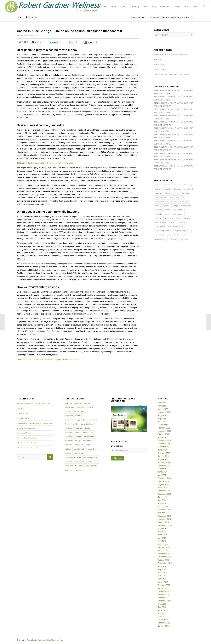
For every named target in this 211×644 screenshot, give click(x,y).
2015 (156, 141)
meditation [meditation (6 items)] (159, 214)
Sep (156, 119)
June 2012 (162, 572)
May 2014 (162, 500)
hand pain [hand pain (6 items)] (173, 202)
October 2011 (164, 598)
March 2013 (163, 544)
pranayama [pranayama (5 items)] (169, 218)
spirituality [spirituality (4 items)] (173, 222)
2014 (156, 147)
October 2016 (164, 481)
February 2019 (164, 453)
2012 (156, 160)
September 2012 (165, 563)
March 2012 (163, 582)
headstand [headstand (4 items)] (184, 202)
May (179, 128)
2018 (156, 122)
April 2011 (162, 617)
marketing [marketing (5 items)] (159, 210)
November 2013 (165, 519)
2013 (156, 153)
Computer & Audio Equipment (27, 438)
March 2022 (163, 409)
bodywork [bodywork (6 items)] (158, 189)
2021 (156, 103)
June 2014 (162, 497)
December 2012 (165, 554)
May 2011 (162, 613)
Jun (183, 103)
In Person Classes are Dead (26, 428)
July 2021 (162, 418)
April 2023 (162, 403)
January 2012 (164, 588)
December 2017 (165, 466)
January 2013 (164, 550)
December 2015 (165, 494)
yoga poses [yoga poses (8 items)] (173, 239)
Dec (169, 119)
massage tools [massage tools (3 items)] (179, 210)
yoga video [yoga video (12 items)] (184, 239)
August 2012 (163, 566)
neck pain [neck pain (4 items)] (158, 218)
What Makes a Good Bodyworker (28, 448)
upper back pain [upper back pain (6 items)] (173, 235)
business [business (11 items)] (177, 189)
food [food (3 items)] (172, 197)
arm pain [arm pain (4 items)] (168, 185)
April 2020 (162, 437)
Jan (161, 116)
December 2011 (165, 591)
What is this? (158, 60)
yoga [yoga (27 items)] (183, 235)
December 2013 (165, 516)
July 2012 (162, 569)
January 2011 (164, 626)
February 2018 (164, 462)
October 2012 (164, 560)
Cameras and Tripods (24, 433)
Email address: (117, 446)
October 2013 (164, 522)
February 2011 (164, 623)
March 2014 (163, 506)
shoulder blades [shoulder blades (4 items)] (161, 222)
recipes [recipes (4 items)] (178, 218)
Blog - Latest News (27, 17)
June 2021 (162, 422)
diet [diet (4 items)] (156, 197)
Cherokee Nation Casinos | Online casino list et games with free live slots (48, 360)
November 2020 (165, 431)
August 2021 (163, 415)
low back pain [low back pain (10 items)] (186, 206)
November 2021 (165, 412)
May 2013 (162, 538)
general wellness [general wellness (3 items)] (161, 202)
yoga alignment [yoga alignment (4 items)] (161, 239)
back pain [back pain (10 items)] (177, 185)
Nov (165, 106)
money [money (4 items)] (168, 214)
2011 (156, 166)
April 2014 (162, 503)
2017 (156, 128)
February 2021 (164, 428)
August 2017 (163, 469)
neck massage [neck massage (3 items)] (178, 214)
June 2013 (162, 535)
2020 (156, 109)
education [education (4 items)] (164, 197)
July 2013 (162, 532)
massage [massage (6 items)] (168, 210)
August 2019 (163, 447)
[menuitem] (102, 7)
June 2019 (162, 450)
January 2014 (164, 513)
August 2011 (163, 604)
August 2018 (163, 459)
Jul (187, 103)
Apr (174, 90)
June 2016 (162, 488)
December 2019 (165, 440)
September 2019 (165, 444)
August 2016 (163, 484)
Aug (191, 103)
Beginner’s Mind (159, 64)
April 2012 (162, 579)
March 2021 (163, 425)
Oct (160, 112)
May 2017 (162, 475)
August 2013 (163, 528)
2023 (156, 90)
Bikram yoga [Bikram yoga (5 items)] (188, 185)
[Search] (204, 7)
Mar (170, 97)
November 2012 (165, 557)
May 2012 (162, 576)
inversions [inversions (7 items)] (167, 206)
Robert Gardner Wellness (36, 640)
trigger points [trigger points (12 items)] (160, 235)
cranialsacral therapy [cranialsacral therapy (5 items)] (182, 193)
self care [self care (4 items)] (187, 218)
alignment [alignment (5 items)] (159, 185)
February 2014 (164, 510)
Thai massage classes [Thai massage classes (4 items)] (175, 227)
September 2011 (165, 601)
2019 (156, 116)
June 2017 (162, 472)
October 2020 (164, 434)
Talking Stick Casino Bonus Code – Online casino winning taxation (45, 163)
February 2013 (164, 547)
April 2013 (162, 541)
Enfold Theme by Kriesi (55, 640)
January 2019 (164, 456)
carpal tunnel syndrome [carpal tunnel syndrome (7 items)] (163, 193)
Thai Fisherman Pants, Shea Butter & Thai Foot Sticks (172, 74)
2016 (156, 134)
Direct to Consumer (160, 69)
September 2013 (165, 525)
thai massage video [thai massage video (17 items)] (162, 231)
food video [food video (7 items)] (180, 197)
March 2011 (163, 620)
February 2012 (164, 585)
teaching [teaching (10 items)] (182, 222)
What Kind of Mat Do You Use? (27, 443)
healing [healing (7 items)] (158, 206)
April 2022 (162, 406)
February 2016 (164, 491)
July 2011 (162, 607)
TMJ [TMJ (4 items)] (190, 231)
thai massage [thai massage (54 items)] (160, 227)
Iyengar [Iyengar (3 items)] (176, 206)
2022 (156, 97)
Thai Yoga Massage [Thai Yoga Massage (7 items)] (179, 231)
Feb (165, 103)
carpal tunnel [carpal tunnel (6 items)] (188, 189)
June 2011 (162, 610)
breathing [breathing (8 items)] (168, 189)
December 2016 (165, 478)
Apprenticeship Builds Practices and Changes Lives (170, 55)
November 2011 (165, 595)
